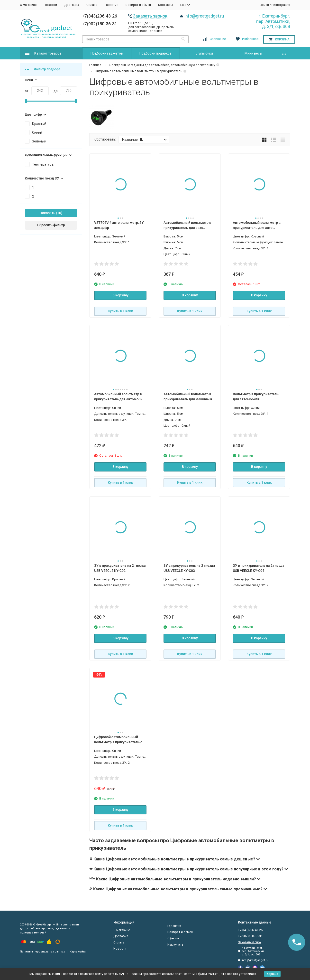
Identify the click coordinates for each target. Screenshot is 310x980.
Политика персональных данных (42, 952)
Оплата (92, 5)
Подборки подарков (155, 53)
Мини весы (253, 53)
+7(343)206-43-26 (100, 16)
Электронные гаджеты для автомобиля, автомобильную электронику (162, 65)
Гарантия (111, 5)
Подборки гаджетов (107, 53)
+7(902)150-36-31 (100, 24)
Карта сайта (78, 952)
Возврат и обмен (138, 5)
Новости (50, 5)
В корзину (120, 295)
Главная (95, 65)
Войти (264, 5)
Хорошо (272, 974)
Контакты (166, 5)
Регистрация (281, 5)
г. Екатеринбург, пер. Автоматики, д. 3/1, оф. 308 (273, 21)
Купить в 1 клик (120, 311)
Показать (47, 213)
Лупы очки (205, 53)
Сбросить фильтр (51, 225)
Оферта (173, 938)
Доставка (72, 5)
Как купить (175, 945)
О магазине (28, 5)
